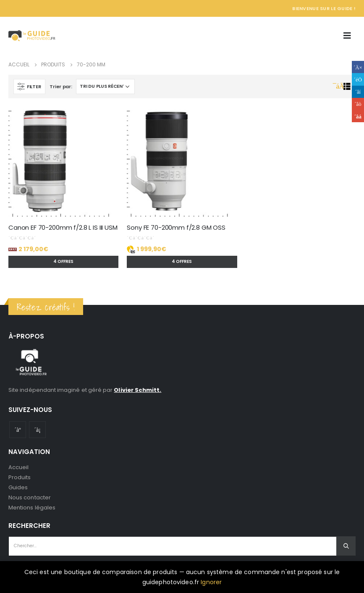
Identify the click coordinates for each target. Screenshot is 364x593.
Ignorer (211, 582)
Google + (358, 104)
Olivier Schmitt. (137, 390)
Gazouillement (358, 79)
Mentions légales (32, 508)
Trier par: (61, 87)
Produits (20, 477)
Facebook (358, 67)
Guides (18, 487)
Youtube (18, 430)
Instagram (37, 430)
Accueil (18, 467)
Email (358, 116)
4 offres (63, 261)
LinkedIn (358, 92)
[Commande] (105, 87)
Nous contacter (30, 497)
